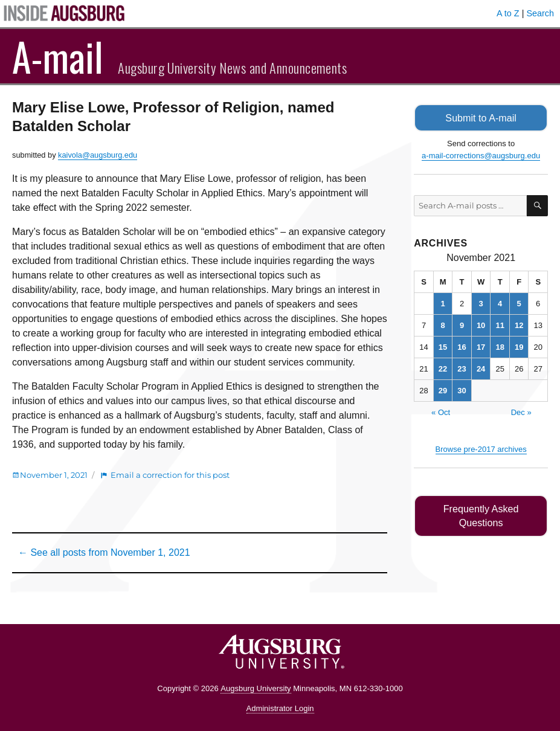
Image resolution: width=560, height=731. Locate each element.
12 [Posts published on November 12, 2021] (519, 325)
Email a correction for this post (170, 475)
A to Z (508, 13)
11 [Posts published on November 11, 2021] (500, 325)
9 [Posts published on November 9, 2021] (462, 325)
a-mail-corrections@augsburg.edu (481, 155)
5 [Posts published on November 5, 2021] (519, 303)
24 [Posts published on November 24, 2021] (481, 368)
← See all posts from (104, 552)
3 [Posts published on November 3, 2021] (481, 303)
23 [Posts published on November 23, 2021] (462, 368)
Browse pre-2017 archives (481, 449)
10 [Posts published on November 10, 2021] (481, 325)
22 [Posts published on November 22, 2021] (443, 368)
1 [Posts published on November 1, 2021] (443, 303)
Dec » (521, 412)
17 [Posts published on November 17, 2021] (481, 346)
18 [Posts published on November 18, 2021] (500, 346)
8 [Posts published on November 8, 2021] (443, 325)
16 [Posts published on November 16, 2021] (462, 346)
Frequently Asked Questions (481, 508)
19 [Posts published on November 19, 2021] (519, 346)
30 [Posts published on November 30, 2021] (462, 390)
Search (540, 13)
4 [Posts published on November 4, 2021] (500, 303)
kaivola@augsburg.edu (98, 155)
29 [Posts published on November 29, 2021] (443, 390)
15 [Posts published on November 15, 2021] (443, 346)
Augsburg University (256, 688)
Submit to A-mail (481, 118)
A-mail (58, 56)
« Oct (441, 412)
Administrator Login (280, 708)
